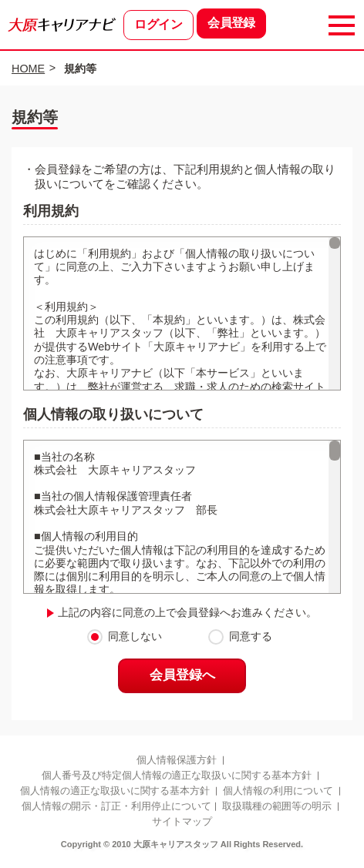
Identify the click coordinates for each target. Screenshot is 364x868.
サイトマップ (182, 825)
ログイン (158, 25)
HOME (28, 69)
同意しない (135, 637)
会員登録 (231, 23)
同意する (251, 637)
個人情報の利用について (279, 794)
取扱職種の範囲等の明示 (277, 809)
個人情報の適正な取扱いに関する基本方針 (115, 794)
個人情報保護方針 (177, 762)
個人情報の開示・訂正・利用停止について (116, 809)
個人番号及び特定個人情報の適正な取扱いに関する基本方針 (176, 778)
